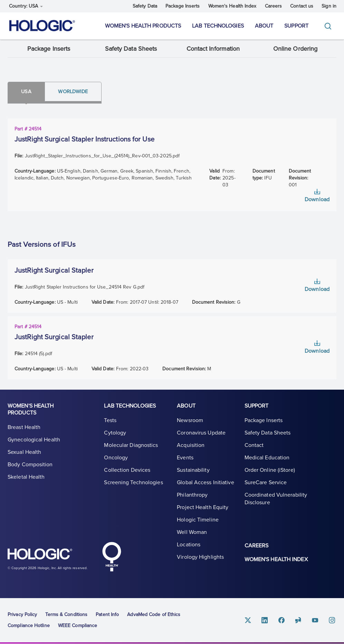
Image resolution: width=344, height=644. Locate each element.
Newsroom (190, 421)
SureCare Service (266, 484)
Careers (274, 6)
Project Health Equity (203, 508)
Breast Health (24, 428)
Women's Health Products (143, 26)
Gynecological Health (34, 441)
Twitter (249, 620)
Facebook (283, 620)
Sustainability (193, 471)
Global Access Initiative (205, 484)
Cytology (115, 434)
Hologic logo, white (42, 555)
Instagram (332, 620)
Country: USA (26, 6)
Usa (27, 92)
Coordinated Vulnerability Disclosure (276, 500)
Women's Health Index (232, 6)
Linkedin (266, 620)
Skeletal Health (26, 478)
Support (296, 26)
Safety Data (145, 6)
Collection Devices (127, 471)
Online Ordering (295, 49)
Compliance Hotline (29, 626)
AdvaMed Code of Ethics (154, 614)
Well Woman (192, 533)
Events (185, 459)
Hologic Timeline (198, 521)
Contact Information (213, 49)
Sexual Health (24, 453)
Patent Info (107, 614)
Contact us (302, 6)
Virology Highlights (200, 558)
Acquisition (191, 446)
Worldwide (76, 92)
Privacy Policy (22, 614)
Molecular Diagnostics (131, 446)
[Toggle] (329, 26)
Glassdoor (299, 620)
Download (317, 200)
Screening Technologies (133, 484)
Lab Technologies (218, 26)
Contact (254, 446)
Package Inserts (183, 6)
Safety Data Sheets (131, 49)
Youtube (316, 620)
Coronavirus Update (201, 434)
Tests (110, 421)
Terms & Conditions (66, 614)
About (264, 26)
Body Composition (30, 466)
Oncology (116, 459)
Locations (189, 546)
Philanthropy (192, 496)
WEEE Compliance (78, 626)
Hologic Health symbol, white (112, 557)
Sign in (329, 6)
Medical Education (267, 459)
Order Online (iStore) (270, 471)
